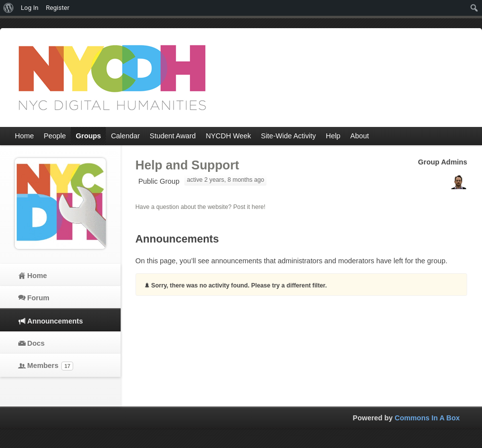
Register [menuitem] (58, 8)
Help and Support (187, 165)
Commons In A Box (427, 418)
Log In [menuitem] (30, 8)
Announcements (55, 321)
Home (37, 276)
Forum (38, 298)
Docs (36, 343)
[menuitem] (9, 8)
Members (50, 366)
